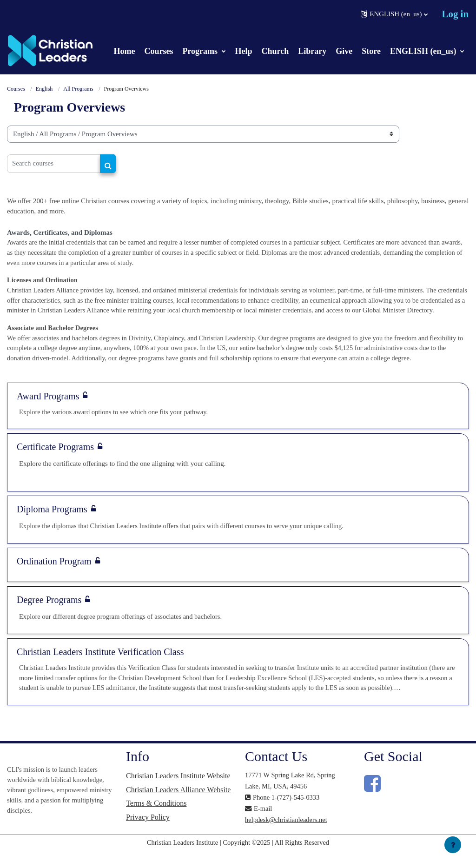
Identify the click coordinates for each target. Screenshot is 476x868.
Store (371, 51)
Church (275, 51)
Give (344, 51)
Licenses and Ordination (43, 281)
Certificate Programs (55, 461)
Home (124, 51)
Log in (455, 14)
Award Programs (48, 410)
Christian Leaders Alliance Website (178, 806)
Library (312, 51)
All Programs (79, 89)
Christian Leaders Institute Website (178, 792)
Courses (159, 51)
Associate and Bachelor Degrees (54, 341)
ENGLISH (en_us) (424, 51)
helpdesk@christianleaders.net (287, 835)
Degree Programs (49, 615)
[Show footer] (453, 845)
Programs (201, 51)
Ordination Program (54, 576)
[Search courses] (54, 164)
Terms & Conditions (156, 820)
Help (244, 51)
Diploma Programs (52, 524)
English (44, 89)
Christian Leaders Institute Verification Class (100, 667)
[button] (394, 14)
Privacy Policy (148, 834)
